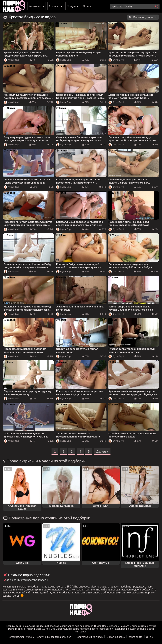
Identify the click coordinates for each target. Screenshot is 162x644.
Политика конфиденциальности (54, 637)
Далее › (102, 452)
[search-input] (135, 6)
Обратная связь (116, 637)
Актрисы (54, 6)
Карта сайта (135, 637)
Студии (71, 6)
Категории (35, 6)
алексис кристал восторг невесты (27, 580)
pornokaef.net (41, 626)
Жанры (88, 6)
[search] (157, 6)
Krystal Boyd (11, 60)
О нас (149, 637)
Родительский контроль (89, 637)
